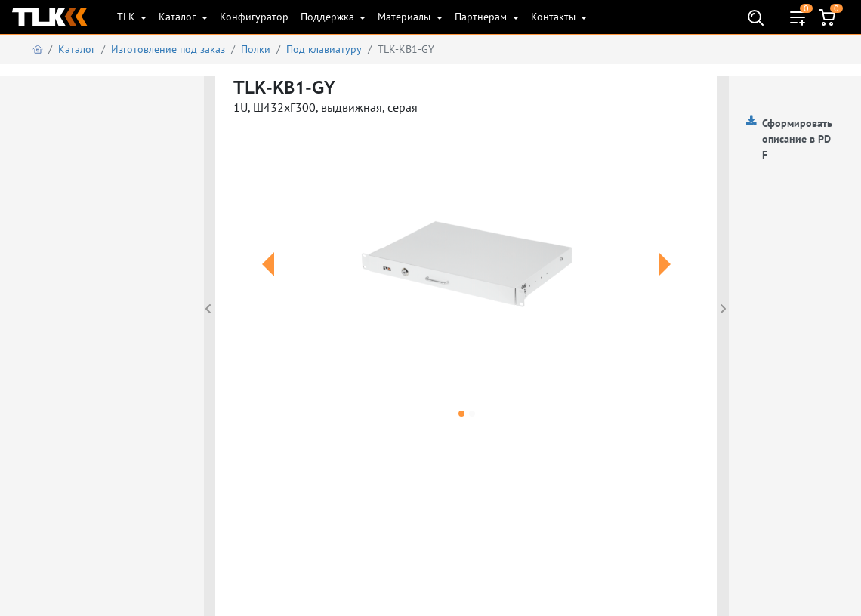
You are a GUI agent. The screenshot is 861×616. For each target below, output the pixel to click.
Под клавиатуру (324, 49)
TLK (128, 17)
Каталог (179, 17)
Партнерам (482, 17)
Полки (256, 49)
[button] (268, 282)
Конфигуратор (254, 17)
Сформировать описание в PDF (797, 139)
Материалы (406, 17)
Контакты (555, 17)
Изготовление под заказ (168, 49)
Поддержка (329, 17)
